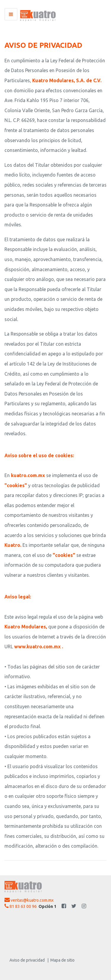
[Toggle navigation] (11, 14)
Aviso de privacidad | (29, 960)
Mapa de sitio (62, 960)
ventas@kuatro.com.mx (29, 900)
